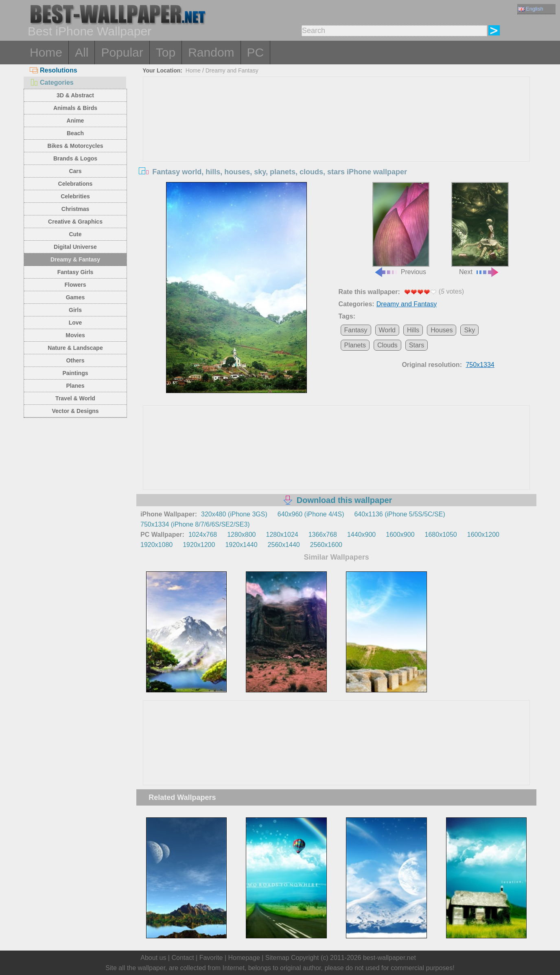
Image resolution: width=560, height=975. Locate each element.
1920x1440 (241, 545)
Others (75, 360)
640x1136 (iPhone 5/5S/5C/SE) (399, 514)
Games (75, 297)
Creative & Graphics (75, 222)
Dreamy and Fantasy (232, 70)
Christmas (75, 209)
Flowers (75, 285)
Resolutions (54, 70)
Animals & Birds (75, 108)
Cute (75, 234)
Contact (183, 958)
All (82, 52)
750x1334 (480, 365)
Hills (413, 330)
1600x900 (400, 535)
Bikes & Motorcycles (75, 146)
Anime (75, 121)
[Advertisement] (337, 138)
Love (75, 323)
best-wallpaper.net (389, 958)
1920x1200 (199, 545)
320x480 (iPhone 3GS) (234, 514)
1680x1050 (441, 535)
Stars (417, 345)
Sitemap (277, 958)
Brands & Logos (75, 158)
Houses (442, 330)
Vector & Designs (75, 411)
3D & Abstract (75, 95)
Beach (75, 133)
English (531, 9)
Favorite (211, 958)
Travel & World (75, 398)
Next (480, 229)
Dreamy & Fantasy (75, 259)
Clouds (387, 345)
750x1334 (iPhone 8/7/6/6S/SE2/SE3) (195, 524)
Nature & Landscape (75, 348)
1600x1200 (483, 535)
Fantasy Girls (75, 272)
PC (256, 52)
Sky (469, 330)
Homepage (244, 958)
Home (46, 52)
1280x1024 (282, 535)
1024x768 (203, 535)
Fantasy (356, 330)
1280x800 (241, 535)
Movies (75, 335)
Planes (75, 386)
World (387, 330)
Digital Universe (75, 247)
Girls (75, 310)
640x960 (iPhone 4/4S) (311, 514)
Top (166, 52)
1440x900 (361, 535)
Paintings (75, 373)
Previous (401, 229)
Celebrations (75, 184)
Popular (122, 52)
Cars (75, 171)
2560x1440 (284, 545)
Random (211, 52)
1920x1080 (156, 545)
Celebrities (75, 196)
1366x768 (323, 535)
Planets (355, 345)
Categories (52, 82)
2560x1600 (326, 545)
